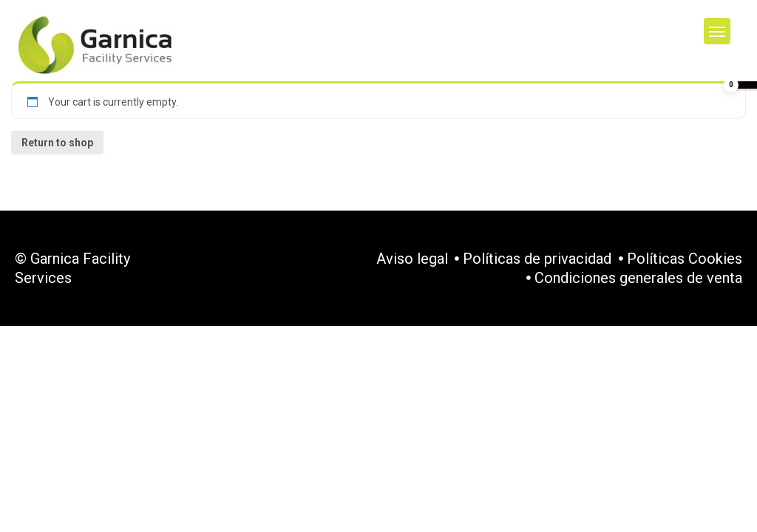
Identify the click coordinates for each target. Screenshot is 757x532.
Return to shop (57, 143)
